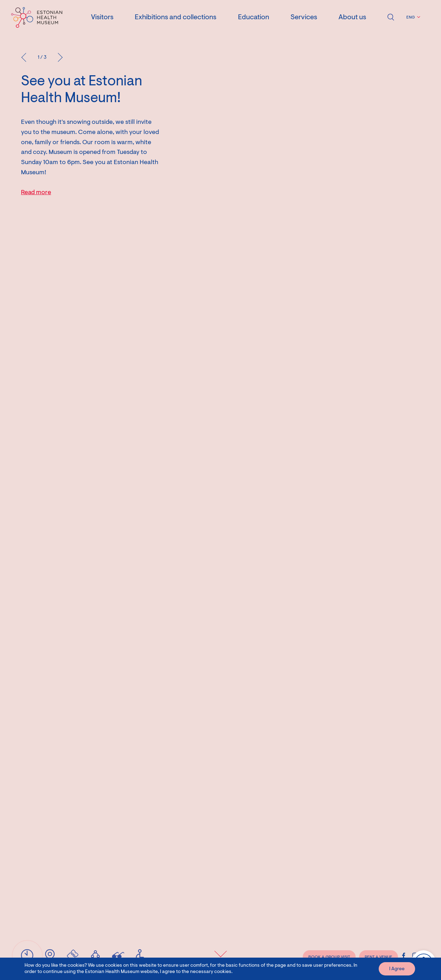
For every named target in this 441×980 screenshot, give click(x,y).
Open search (391, 17)
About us (352, 17)
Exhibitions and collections (176, 17)
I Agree (397, 969)
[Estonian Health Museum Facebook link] (404, 956)
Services (304, 17)
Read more (36, 193)
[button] (412, 17)
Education (254, 17)
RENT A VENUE (379, 957)
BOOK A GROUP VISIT (329, 957)
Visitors (102, 17)
